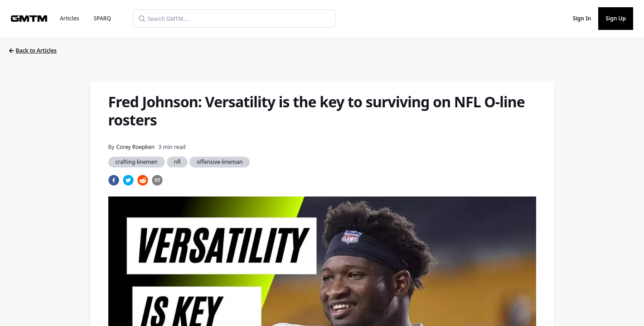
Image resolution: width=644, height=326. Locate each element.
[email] (157, 180)
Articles (70, 18)
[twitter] (128, 180)
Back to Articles (33, 50)
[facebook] (114, 180)
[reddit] (143, 180)
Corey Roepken (135, 147)
